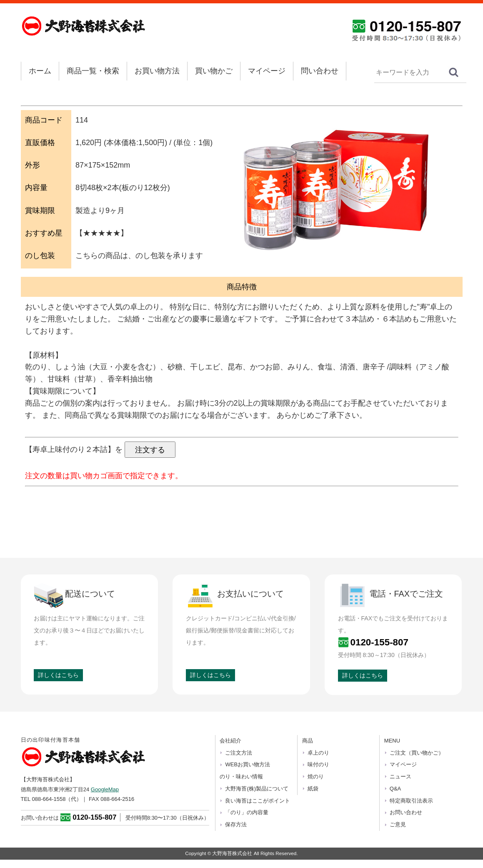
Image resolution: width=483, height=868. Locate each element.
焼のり (316, 776)
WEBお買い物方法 (248, 764)
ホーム (40, 71)
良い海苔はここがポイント (258, 801)
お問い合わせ (406, 812)
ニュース (400, 776)
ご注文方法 (239, 753)
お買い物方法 (157, 71)
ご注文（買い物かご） (417, 753)
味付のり (318, 764)
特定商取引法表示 (411, 801)
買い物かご (214, 71)
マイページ (267, 71)
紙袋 (313, 789)
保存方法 (236, 824)
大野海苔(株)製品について (257, 789)
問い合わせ (320, 71)
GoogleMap (105, 789)
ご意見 (398, 824)
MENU (392, 741)
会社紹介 (230, 741)
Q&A (395, 789)
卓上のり (318, 753)
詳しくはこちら (58, 675)
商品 (308, 741)
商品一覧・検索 (93, 71)
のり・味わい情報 (241, 776)
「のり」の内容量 (247, 812)
